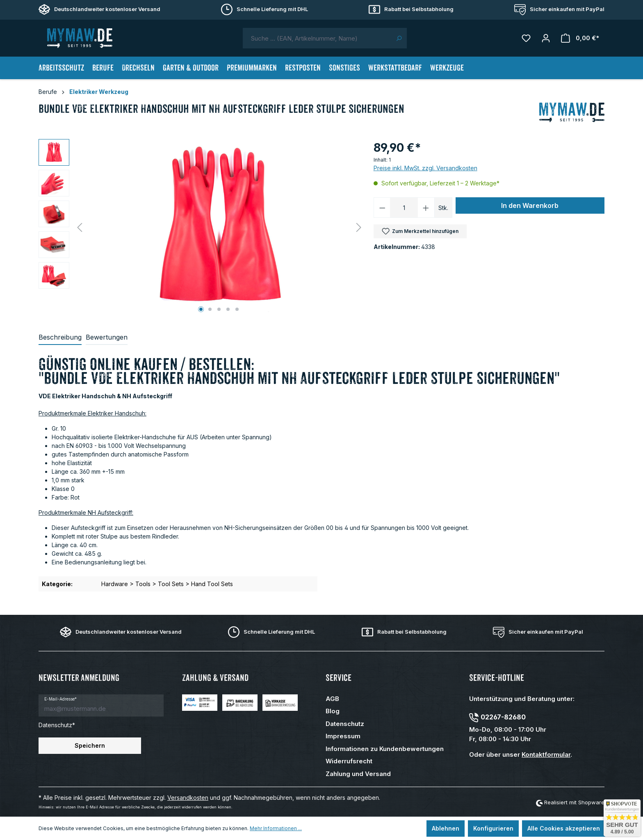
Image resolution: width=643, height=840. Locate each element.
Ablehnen (446, 828)
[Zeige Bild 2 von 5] (210, 309)
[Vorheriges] (80, 227)
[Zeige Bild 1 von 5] (201, 309)
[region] (202, 227)
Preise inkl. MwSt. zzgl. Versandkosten (425, 168)
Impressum (343, 736)
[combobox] (317, 38)
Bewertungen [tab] (107, 337)
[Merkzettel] (526, 38)
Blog (333, 711)
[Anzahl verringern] (382, 208)
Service (339, 678)
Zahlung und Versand (358, 774)
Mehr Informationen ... (276, 828)
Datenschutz (345, 724)
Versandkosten (188, 798)
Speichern (90, 745)
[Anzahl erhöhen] (426, 208)
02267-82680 (503, 717)
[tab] (60, 338)
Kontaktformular (546, 754)
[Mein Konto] (546, 38)
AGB (332, 699)
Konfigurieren (493, 828)
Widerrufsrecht (349, 761)
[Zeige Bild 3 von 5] (219, 309)
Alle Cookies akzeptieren (564, 828)
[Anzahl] (404, 208)
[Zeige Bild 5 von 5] (237, 309)
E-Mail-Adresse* (60, 699)
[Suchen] (399, 38)
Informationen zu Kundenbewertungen (385, 749)
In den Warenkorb (530, 205)
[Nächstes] (359, 227)
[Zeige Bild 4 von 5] (228, 309)
